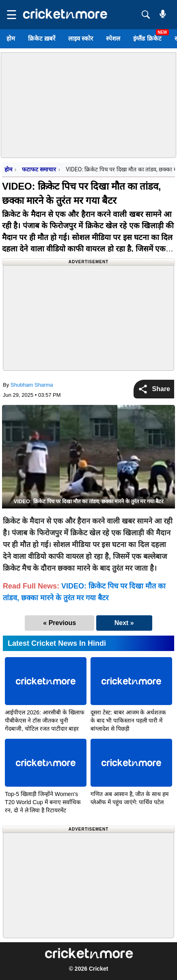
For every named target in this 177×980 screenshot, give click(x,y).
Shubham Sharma (32, 385)
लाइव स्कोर (81, 38)
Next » (124, 623)
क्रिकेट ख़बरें (42, 38)
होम (11, 38)
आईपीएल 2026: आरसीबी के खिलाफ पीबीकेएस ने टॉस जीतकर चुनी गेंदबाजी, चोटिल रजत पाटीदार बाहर (45, 720)
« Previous (59, 623)
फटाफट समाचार (39, 169)
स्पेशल (113, 38)
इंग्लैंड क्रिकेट (147, 38)
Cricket (98, 969)
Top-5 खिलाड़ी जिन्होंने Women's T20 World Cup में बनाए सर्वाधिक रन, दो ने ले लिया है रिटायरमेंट (43, 802)
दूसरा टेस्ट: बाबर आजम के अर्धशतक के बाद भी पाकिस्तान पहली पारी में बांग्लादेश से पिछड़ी (128, 720)
